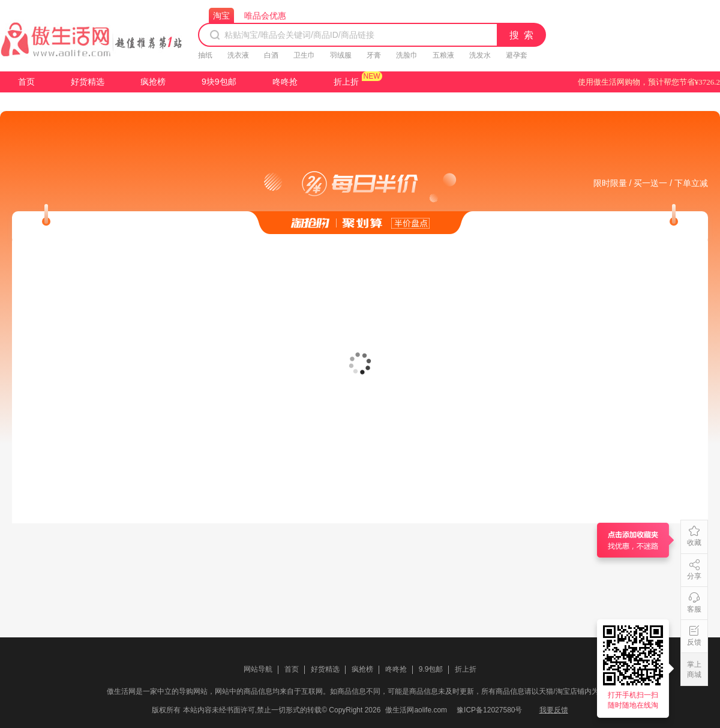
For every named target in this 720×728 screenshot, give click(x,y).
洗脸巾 (407, 55)
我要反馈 (554, 710)
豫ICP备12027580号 (489, 710)
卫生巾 (304, 55)
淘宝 (221, 16)
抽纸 (205, 55)
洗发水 (480, 55)
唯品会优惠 (265, 16)
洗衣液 (238, 55)
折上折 (346, 82)
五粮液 (443, 55)
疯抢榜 (153, 82)
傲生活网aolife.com (416, 710)
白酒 (271, 55)
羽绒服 (341, 55)
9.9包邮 (431, 669)
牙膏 (374, 55)
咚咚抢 (285, 82)
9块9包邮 (219, 82)
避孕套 (517, 55)
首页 (26, 82)
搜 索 (522, 35)
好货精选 (88, 82)
